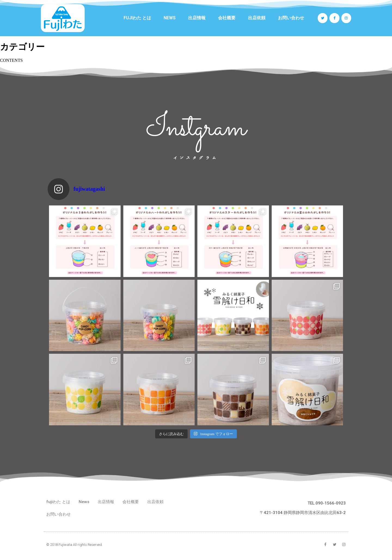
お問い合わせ (291, 18)
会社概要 (227, 18)
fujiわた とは (137, 18)
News (170, 18)
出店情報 (197, 18)
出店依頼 (257, 18)
